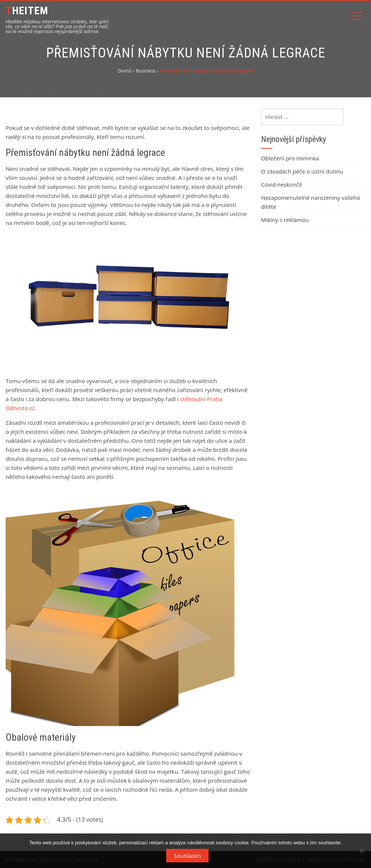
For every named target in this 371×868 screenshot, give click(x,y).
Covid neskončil (281, 184)
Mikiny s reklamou (285, 220)
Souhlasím (187, 856)
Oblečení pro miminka (290, 158)
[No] (362, 851)
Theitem (27, 11)
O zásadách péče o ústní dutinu (302, 171)
